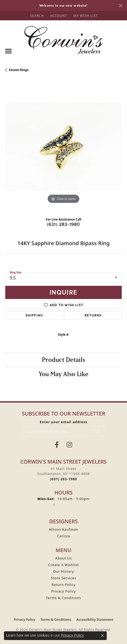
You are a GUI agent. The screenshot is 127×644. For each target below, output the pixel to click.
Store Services (63, 578)
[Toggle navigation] (8, 51)
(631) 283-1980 (64, 224)
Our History (63, 571)
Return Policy (64, 585)
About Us (63, 558)
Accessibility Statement (95, 620)
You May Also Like (64, 374)
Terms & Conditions (63, 598)
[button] (36, 16)
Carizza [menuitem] (63, 536)
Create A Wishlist (63, 565)
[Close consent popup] (102, 636)
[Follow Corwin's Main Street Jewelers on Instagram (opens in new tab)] (69, 445)
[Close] (121, 6)
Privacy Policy (63, 591)
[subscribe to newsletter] (97, 431)
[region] (63, 147)
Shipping (34, 315)
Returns (93, 315)
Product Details (63, 360)
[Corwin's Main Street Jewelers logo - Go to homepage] (63, 40)
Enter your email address (64, 422)
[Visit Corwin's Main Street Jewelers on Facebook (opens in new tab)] (57, 445)
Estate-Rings (19, 70)
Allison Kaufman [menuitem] (63, 529)
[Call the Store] (63, 479)
